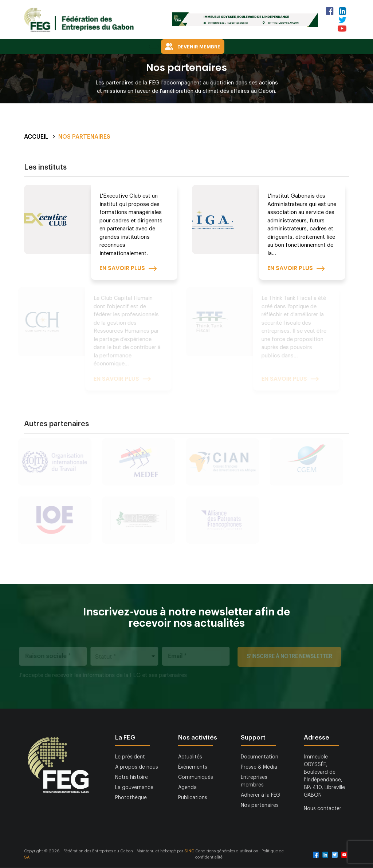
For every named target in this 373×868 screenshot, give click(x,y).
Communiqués (196, 777)
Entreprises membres (254, 781)
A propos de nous (137, 767)
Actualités (190, 757)
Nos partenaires (260, 805)
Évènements (193, 767)
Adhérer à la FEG (260, 795)
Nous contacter (323, 809)
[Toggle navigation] (154, 47)
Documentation (260, 757)
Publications (193, 798)
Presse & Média (259, 767)
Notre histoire (131, 777)
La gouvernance (134, 788)
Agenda (187, 788)
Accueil (36, 137)
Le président (130, 757)
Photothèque (131, 798)
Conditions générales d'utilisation (227, 851)
